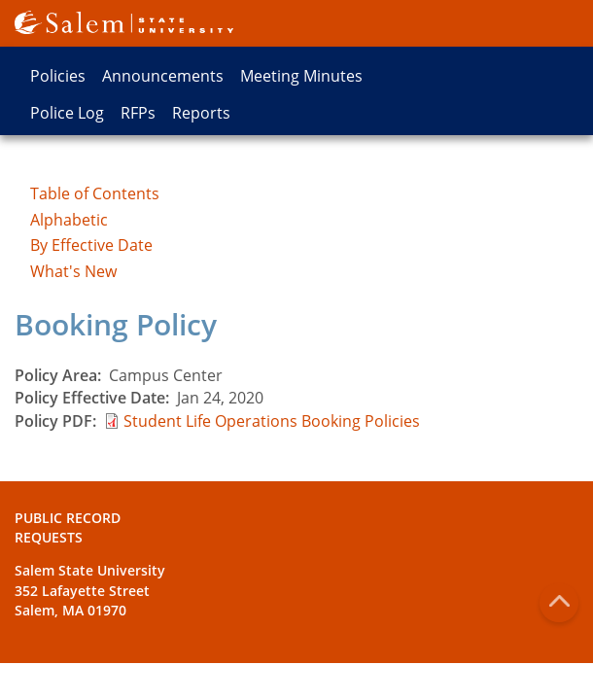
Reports (201, 113)
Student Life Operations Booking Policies (272, 421)
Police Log (67, 113)
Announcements (163, 76)
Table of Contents (95, 193)
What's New (73, 271)
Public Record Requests (68, 527)
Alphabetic (69, 220)
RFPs (138, 113)
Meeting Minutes (301, 76)
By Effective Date (91, 245)
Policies (58, 76)
